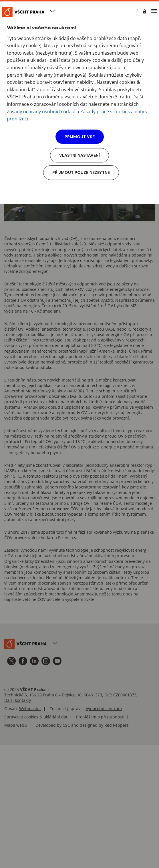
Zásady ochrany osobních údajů (41, 112)
